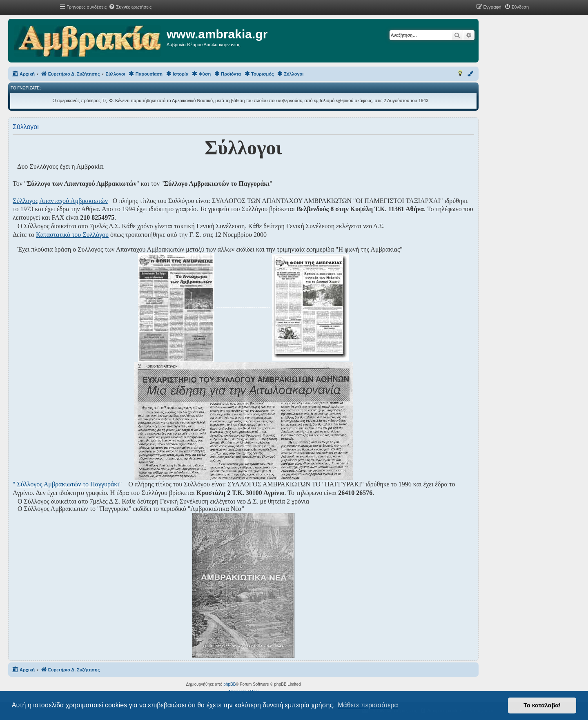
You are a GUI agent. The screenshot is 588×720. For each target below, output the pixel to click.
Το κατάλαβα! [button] (542, 705)
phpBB (229, 684)
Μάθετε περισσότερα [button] (368, 705)
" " (67, 484)
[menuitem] (130, 7)
